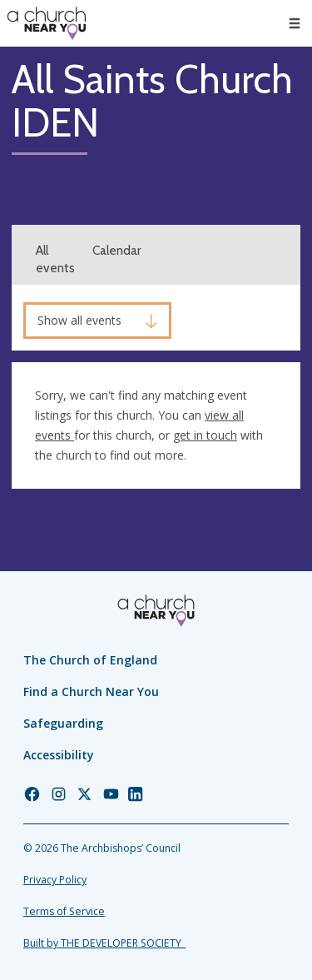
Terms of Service (64, 911)
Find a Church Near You (91, 691)
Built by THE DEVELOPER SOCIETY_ (104, 943)
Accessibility (59, 755)
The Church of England (90, 660)
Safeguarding (63, 723)
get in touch (205, 435)
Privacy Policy (55, 880)
